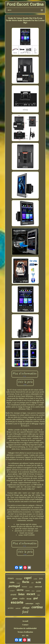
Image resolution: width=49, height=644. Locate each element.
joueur (31, 587)
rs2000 (35, 579)
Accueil (25, 621)
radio (22, 598)
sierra (20, 590)
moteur (25, 587)
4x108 (38, 582)
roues (11, 578)
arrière (11, 608)
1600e (12, 582)
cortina (37, 607)
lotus (21, 594)
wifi (32, 583)
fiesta (33, 591)
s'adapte (18, 583)
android (18, 608)
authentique (29, 603)
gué (36, 598)
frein (41, 579)
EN (23, 636)
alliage (26, 608)
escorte (17, 602)
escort (31, 594)
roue (39, 595)
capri (28, 578)
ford (25, 612)
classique (19, 579)
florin (26, 582)
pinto (15, 598)
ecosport (12, 591)
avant (13, 594)
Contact (25, 625)
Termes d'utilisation (25, 632)
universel (38, 587)
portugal (14, 586)
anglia (38, 603)
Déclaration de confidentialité (25, 628)
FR (27, 636)
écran (29, 599)
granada (39, 591)
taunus (28, 591)
